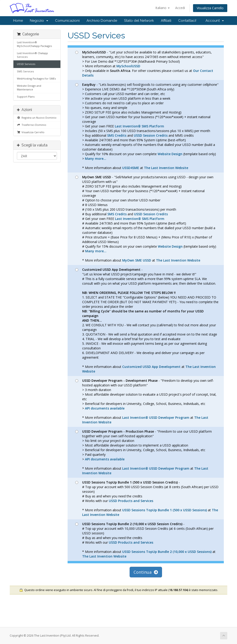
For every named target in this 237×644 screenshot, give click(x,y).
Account (215, 21)
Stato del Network (139, 21)
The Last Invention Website (166, 168)
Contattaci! (187, 21)
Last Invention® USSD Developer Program (156, 418)
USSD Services (26, 64)
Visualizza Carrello (210, 8)
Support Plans (26, 97)
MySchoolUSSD (128, 66)
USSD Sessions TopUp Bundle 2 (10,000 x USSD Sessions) (167, 552)
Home (18, 21)
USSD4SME (131, 168)
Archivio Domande (102, 21)
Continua (146, 572)
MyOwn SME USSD (137, 260)
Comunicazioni (67, 21)
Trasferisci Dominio (32, 125)
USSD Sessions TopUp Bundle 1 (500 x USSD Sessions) (165, 510)
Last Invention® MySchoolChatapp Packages (34, 44)
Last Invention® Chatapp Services (32, 55)
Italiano (162, 8)
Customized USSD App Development (151, 367)
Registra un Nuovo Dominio (37, 118)
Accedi (180, 8)
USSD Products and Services (131, 501)
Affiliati (166, 21)
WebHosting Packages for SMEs (36, 79)
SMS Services (25, 71)
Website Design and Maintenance (29, 88)
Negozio (39, 21)
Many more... (96, 159)
